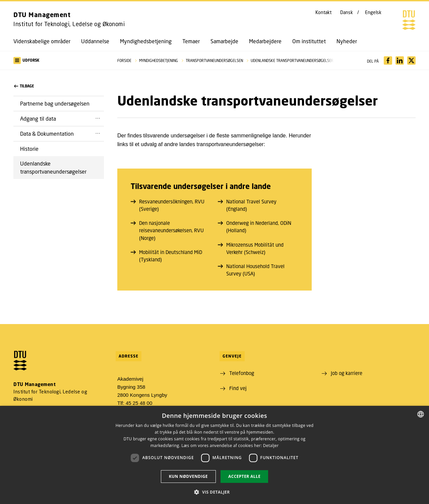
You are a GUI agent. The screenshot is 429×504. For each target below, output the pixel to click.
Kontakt (323, 12)
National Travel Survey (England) (247, 205)
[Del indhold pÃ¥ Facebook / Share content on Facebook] (388, 60)
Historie (29, 149)
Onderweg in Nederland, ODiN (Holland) (255, 227)
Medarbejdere (265, 41)
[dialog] (214, 455)
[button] (59, 60)
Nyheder (347, 41)
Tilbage (24, 86)
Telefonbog (242, 373)
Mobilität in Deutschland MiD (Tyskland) (166, 256)
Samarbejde (224, 41)
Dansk (347, 12)
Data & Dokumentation (47, 134)
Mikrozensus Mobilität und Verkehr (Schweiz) (251, 248)
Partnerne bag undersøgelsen (55, 103)
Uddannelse (95, 41)
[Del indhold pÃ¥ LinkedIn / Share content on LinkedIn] (400, 60)
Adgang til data (38, 118)
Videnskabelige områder (42, 41)
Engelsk (373, 12)
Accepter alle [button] (244, 476)
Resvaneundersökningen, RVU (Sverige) (168, 205)
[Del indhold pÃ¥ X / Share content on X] (411, 60)
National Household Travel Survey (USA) (251, 270)
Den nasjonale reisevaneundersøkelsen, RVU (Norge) (167, 230)
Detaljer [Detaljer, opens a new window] (271, 446)
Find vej (238, 388)
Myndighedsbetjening (146, 41)
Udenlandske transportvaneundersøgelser (53, 167)
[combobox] (421, 414)
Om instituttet (309, 41)
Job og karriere (347, 373)
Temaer (191, 41)
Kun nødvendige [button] (188, 476)
